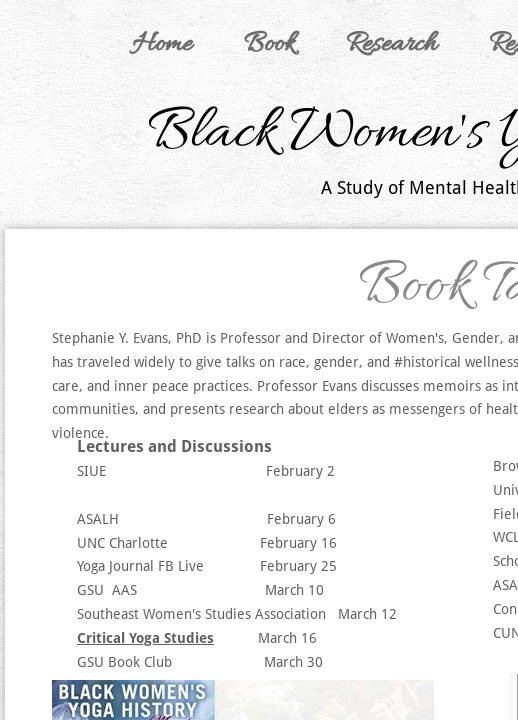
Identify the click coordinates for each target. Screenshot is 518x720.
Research (391, 45)
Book (269, 45)
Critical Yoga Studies (145, 638)
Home (162, 45)
